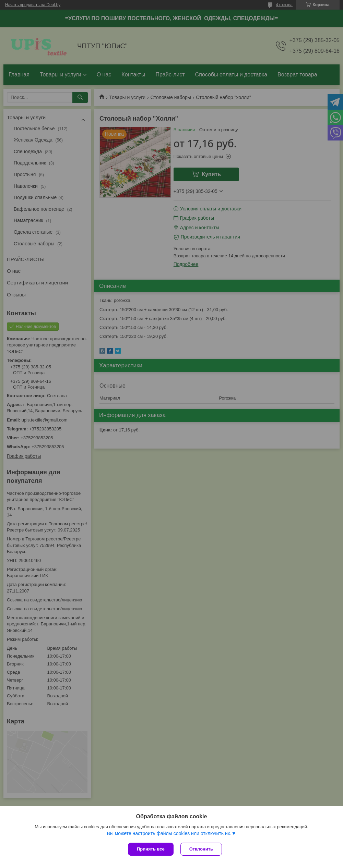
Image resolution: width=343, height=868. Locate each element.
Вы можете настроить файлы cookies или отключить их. (169, 833)
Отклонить (201, 849)
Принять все (151, 849)
